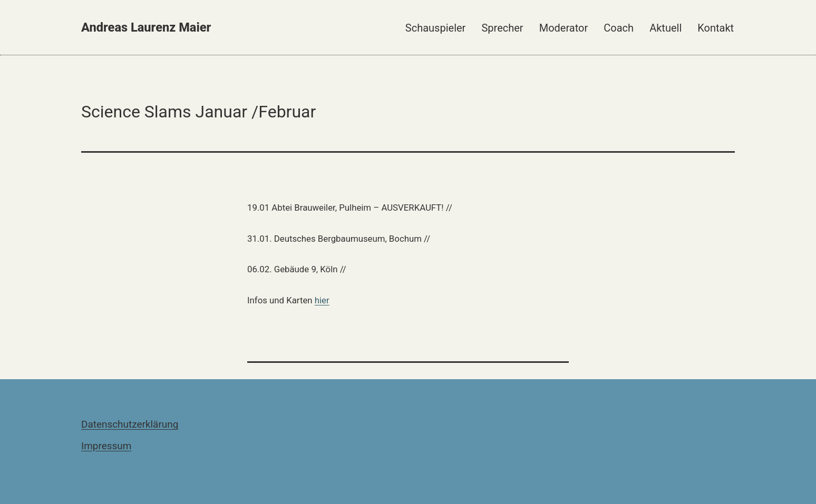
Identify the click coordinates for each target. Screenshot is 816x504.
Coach (619, 28)
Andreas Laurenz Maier (146, 27)
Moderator (564, 28)
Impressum (106, 446)
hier (322, 300)
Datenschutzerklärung (130, 424)
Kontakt (716, 28)
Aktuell (666, 28)
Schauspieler (436, 28)
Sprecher (502, 28)
